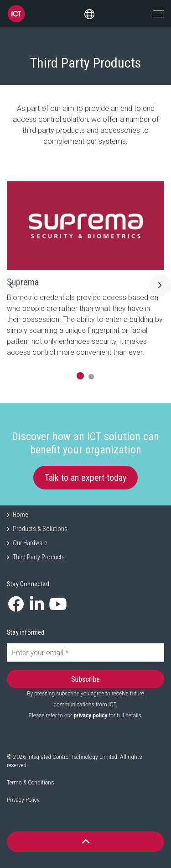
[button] (85, 842)
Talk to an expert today (85, 478)
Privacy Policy (23, 800)
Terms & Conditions (31, 783)
